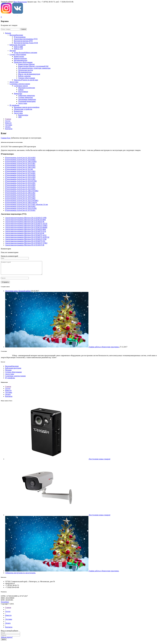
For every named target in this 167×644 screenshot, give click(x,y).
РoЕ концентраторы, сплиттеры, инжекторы (34, 68)
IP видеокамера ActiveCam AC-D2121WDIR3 (22, 201)
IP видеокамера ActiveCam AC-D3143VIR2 (21, 181)
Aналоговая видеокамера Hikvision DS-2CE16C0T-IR (25, 233)
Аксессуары (14, 82)
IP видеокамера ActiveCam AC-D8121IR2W (21, 203)
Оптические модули (26, 70)
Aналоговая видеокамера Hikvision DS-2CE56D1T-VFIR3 (26, 243)
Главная (4, 138)
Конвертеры (18, 111)
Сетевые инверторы (25, 97)
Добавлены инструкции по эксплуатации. (20, 575)
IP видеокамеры (20, 37)
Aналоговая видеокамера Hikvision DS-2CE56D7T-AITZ (26, 235)
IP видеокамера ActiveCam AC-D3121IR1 (20, 183)
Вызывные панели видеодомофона (27, 107)
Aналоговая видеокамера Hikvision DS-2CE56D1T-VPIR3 (26, 225)
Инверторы (18, 94)
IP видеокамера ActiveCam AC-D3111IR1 (20, 163)
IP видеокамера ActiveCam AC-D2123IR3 (20, 185)
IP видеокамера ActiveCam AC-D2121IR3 (20, 177)
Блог (9, 138)
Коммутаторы (19, 56)
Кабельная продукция (18, 45)
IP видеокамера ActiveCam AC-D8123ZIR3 (21, 162)
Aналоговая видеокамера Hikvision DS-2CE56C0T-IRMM (26, 227)
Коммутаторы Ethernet (26, 64)
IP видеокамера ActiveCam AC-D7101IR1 (20, 210)
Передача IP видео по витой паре (26, 80)
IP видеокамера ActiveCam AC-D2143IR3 (20, 189)
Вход (15, 2)
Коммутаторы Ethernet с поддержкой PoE (33, 66)
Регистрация (22, 2)
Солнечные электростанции (20, 84)
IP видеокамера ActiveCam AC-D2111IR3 (20, 179)
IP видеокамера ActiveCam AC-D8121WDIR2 (22, 191)
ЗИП (20, 117)
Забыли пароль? (7, 640)
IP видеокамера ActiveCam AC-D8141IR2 (20, 206)
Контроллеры (23, 115)
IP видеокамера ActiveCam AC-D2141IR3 (20, 158)
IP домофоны (14, 105)
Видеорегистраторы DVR (23, 41)
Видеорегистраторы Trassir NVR (26, 43)
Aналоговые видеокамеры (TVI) (26, 39)
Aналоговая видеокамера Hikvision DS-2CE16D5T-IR (25, 222)
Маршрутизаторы (20, 58)
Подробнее (5, 604)
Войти (4, 642)
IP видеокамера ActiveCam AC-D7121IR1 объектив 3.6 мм (26, 204)
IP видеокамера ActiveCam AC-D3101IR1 (20, 195)
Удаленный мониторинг (27, 101)
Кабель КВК (18, 47)
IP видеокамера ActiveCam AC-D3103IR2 (20, 160)
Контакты (9, 399)
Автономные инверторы (27, 99)
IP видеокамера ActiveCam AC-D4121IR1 (20, 197)
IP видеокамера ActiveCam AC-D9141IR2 (20, 175)
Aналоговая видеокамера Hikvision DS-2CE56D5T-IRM (25, 229)
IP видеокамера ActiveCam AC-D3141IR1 (20, 187)
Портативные (23, 92)
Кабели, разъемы (24, 76)
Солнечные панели (21, 86)
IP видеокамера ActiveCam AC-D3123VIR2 (21, 208)
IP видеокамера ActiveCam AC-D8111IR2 (20, 193)
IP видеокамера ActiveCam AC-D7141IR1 (20, 173)
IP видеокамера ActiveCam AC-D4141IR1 (20, 165)
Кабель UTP (18, 49)
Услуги (8, 391)
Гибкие (21, 90)
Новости (8, 393)
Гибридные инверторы (26, 95)
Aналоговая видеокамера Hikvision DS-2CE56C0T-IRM (25, 220)
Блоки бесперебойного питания (25, 53)
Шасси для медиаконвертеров (29, 74)
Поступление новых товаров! (100, 462)
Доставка (9, 395)
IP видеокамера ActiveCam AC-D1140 (19, 169)
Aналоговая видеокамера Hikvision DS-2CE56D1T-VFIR (26, 239)
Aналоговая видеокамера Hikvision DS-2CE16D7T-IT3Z (26, 231)
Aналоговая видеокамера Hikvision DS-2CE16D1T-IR (25, 245)
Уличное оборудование (27, 78)
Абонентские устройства (23, 109)
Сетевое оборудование (18, 54)
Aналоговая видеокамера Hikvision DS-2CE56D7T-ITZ (25, 241)
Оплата (8, 397)
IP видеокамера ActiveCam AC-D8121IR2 (20, 167)
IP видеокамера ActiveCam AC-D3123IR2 (20, 199)
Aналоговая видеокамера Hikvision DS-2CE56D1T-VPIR (26, 218)
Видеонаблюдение (16, 35)
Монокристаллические (27, 88)
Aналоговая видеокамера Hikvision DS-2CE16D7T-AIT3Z (26, 224)
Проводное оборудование (23, 62)
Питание (13, 51)
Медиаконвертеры (21, 60)
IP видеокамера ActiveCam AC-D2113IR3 (20, 171)
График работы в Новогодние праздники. (104, 573)
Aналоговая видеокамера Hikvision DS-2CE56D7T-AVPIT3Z (27, 237)
